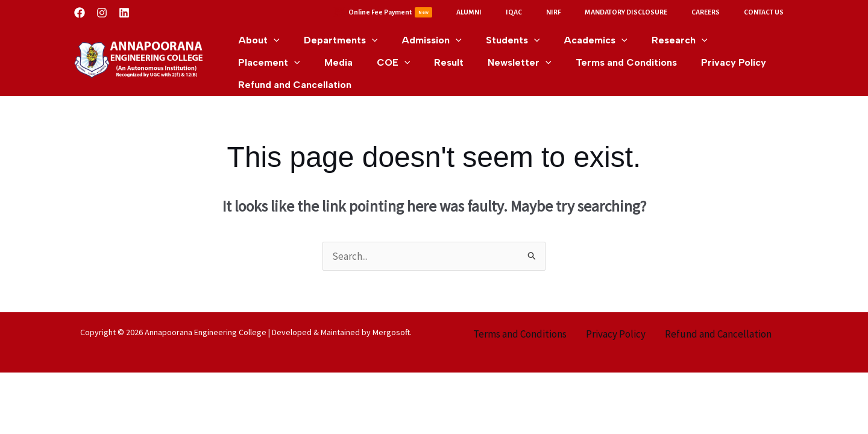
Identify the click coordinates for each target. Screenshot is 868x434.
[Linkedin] (124, 13)
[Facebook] (80, 13)
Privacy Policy (616, 329)
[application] (271, 36)
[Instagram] (102, 13)
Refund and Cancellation (718, 329)
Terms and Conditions (520, 329)
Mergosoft (391, 328)
